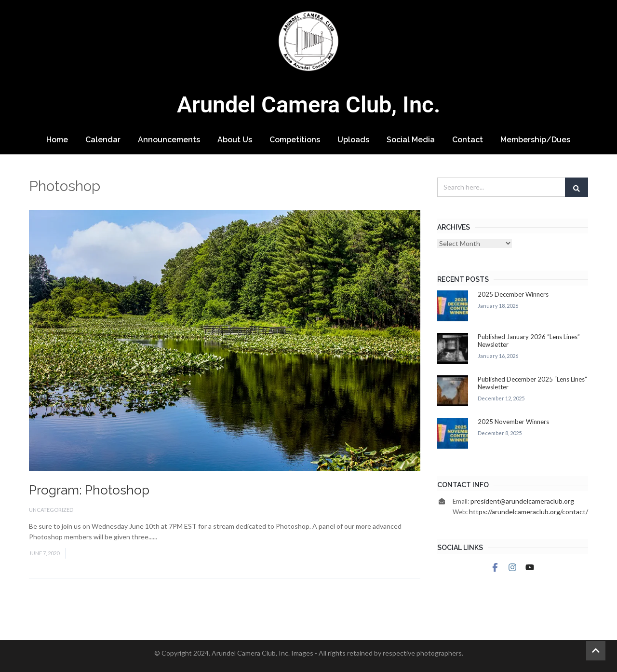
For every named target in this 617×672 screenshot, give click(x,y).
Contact (468, 140)
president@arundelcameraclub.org (522, 501)
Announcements (169, 140)
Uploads (353, 140)
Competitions (295, 140)
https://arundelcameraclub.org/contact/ (529, 512)
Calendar (103, 140)
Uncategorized (51, 510)
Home (57, 140)
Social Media (411, 140)
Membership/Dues (535, 140)
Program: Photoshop (89, 490)
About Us (235, 140)
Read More (175, 537)
